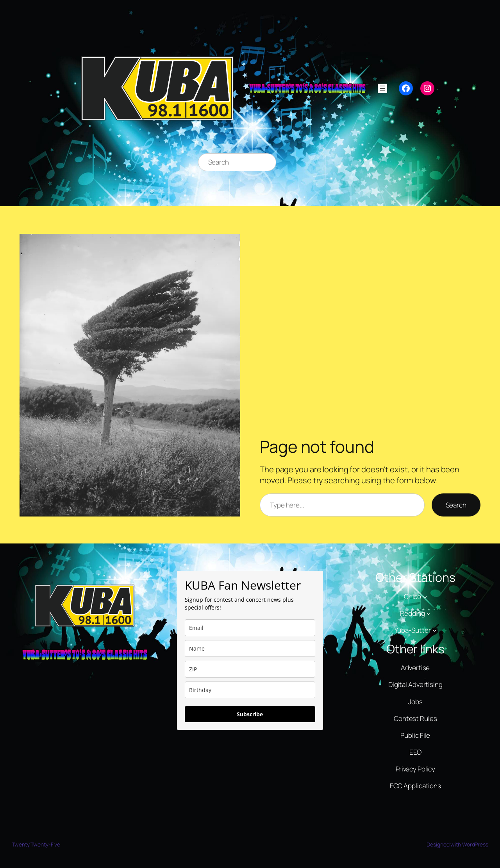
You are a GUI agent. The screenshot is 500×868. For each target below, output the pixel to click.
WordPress (475, 844)
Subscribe (250, 714)
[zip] (250, 669)
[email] (250, 628)
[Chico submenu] (425, 596)
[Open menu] (382, 88)
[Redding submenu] (429, 613)
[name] (250, 648)
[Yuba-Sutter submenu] (434, 630)
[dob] (250, 690)
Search (456, 505)
